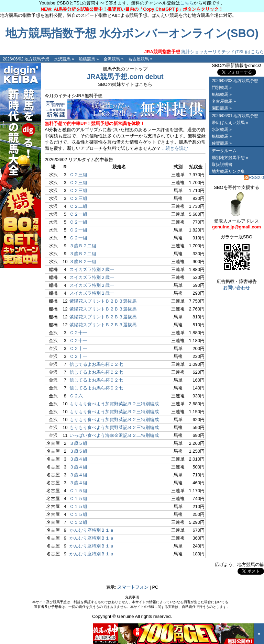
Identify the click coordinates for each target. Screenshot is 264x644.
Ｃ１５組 (78, 491)
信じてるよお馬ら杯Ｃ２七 (96, 364)
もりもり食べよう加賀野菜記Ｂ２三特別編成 (114, 404)
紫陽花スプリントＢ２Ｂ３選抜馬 (103, 301)
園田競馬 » (222, 108)
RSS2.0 (254, 177)
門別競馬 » (222, 88)
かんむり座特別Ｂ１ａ (92, 530)
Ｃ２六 (76, 396)
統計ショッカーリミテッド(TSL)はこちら (204, 52)
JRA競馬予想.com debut (125, 77)
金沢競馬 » (113, 59)
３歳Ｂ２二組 (83, 246)
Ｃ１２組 (78, 522)
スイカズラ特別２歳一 (92, 269)
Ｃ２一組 (78, 214)
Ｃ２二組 (78, 206)
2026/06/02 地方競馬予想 (26, 59)
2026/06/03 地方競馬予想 (235, 81)
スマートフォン (133, 587)
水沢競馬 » (64, 59)
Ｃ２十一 (78, 333)
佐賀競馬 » (222, 143)
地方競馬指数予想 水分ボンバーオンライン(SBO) (132, 33)
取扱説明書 (222, 165)
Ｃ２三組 (78, 175)
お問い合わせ (236, 288)
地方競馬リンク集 (228, 171)
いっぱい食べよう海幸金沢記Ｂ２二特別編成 (114, 435)
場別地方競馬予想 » (230, 158)
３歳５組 (78, 443)
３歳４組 (78, 459)
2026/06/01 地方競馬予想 (235, 116)
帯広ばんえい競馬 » (230, 123)
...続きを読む (175, 148)
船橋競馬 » (89, 59)
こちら (187, 3)
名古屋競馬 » (140, 59)
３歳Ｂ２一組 (83, 262)
